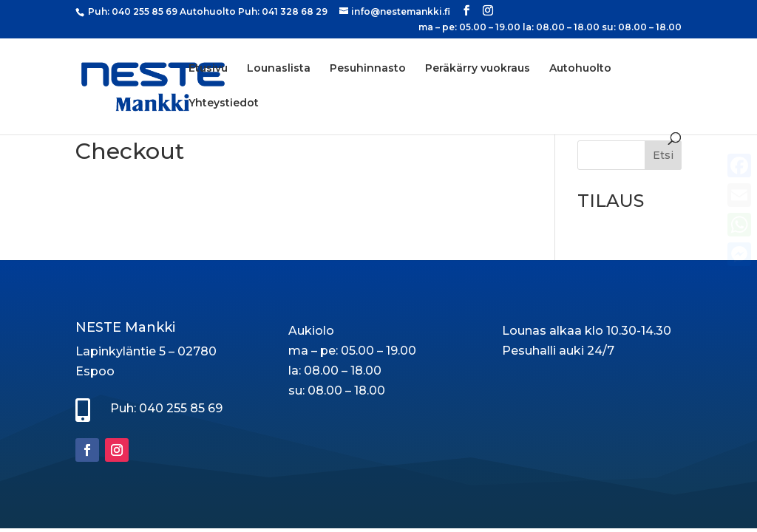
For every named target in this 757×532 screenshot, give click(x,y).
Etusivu (208, 69)
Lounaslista (279, 69)
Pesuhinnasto (368, 69)
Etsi (663, 155)
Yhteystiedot (224, 103)
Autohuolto (580, 69)
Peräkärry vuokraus (478, 69)
